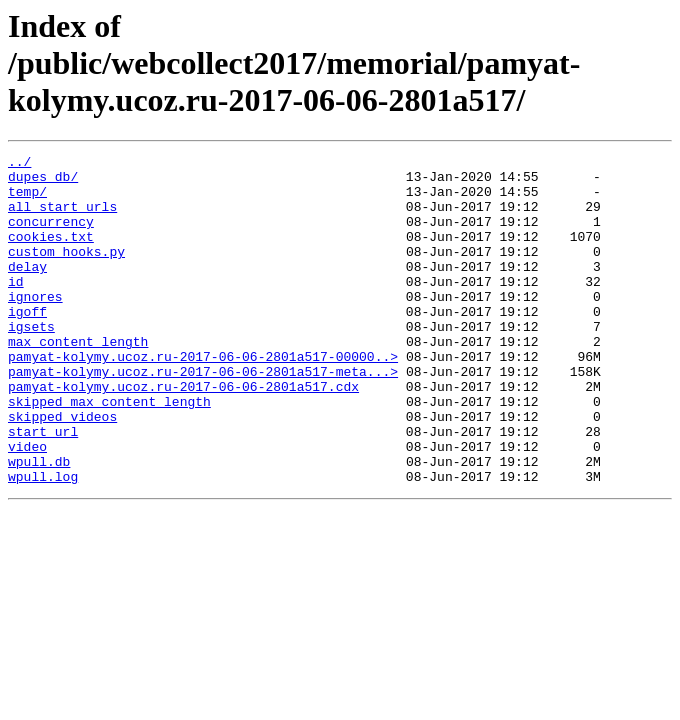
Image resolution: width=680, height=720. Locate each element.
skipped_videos (62, 470)
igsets (31, 362)
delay (27, 290)
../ (19, 164)
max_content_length (78, 380)
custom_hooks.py (66, 272)
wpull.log (43, 542)
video (27, 506)
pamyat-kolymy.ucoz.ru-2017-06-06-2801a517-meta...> (203, 416)
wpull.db (39, 524)
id (16, 308)
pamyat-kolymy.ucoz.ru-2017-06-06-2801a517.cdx (183, 434)
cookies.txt (51, 254)
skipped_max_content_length (109, 452)
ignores (35, 326)
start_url (43, 488)
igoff (27, 344)
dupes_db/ (43, 182)
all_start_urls (62, 218)
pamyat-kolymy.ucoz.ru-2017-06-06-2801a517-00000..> (203, 398)
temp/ (27, 200)
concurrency (51, 236)
